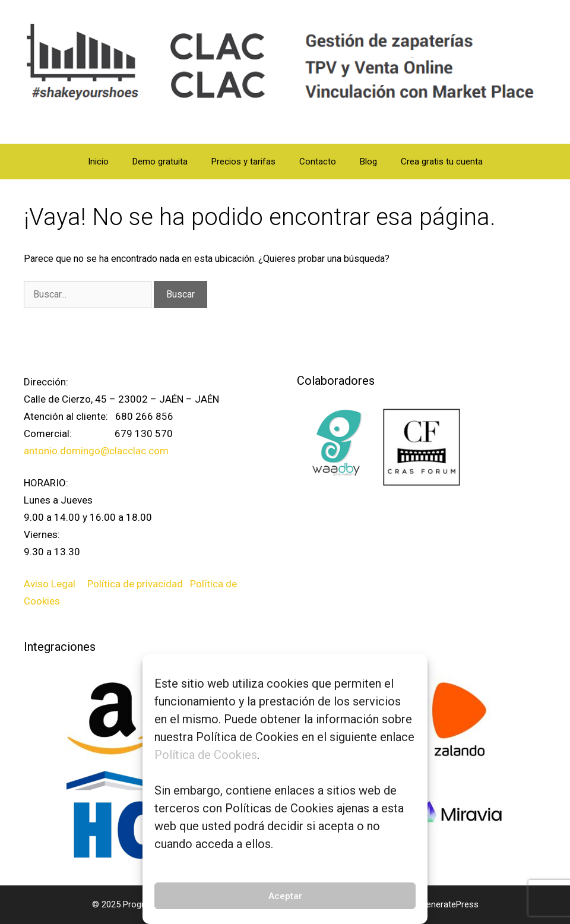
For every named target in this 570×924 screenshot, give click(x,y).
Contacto (318, 162)
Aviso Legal (51, 584)
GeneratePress (449, 904)
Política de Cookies (206, 755)
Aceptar (285, 896)
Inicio (98, 162)
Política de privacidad (136, 584)
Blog (368, 162)
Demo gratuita (160, 162)
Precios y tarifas (243, 162)
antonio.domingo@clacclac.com (96, 451)
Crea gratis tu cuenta (442, 162)
